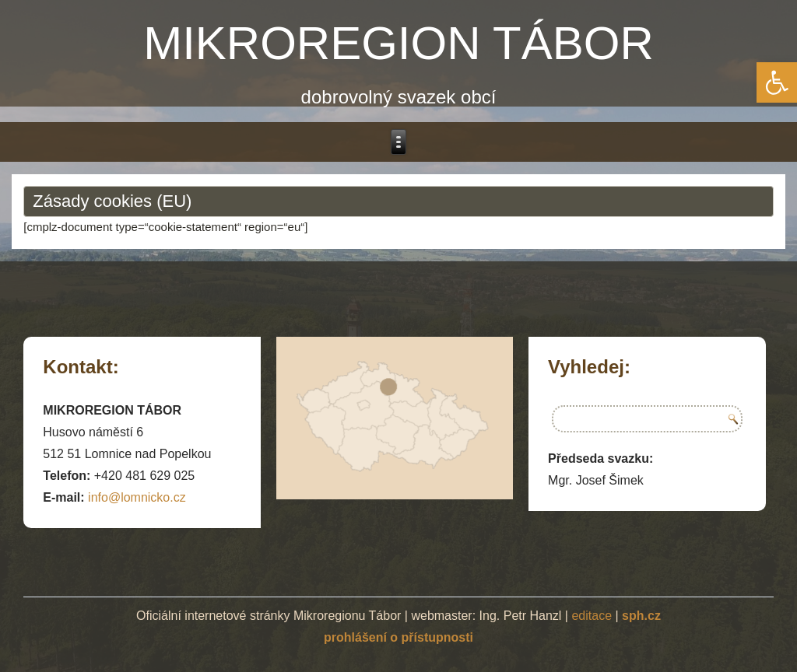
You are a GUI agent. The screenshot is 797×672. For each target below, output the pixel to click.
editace (592, 616)
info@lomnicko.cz (137, 497)
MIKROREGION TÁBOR (398, 43)
